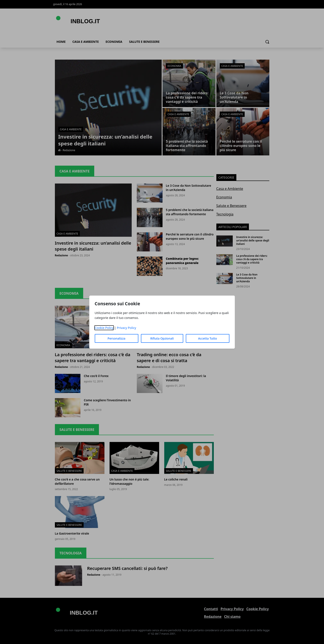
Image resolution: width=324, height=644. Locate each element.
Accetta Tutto (208, 338)
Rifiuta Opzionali (162, 338)
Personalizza (117, 338)
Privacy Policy (126, 328)
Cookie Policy (104, 328)
